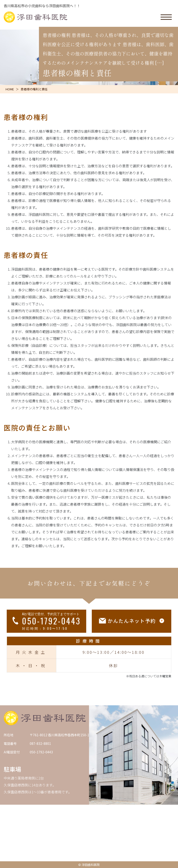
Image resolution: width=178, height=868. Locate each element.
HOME (10, 89)
